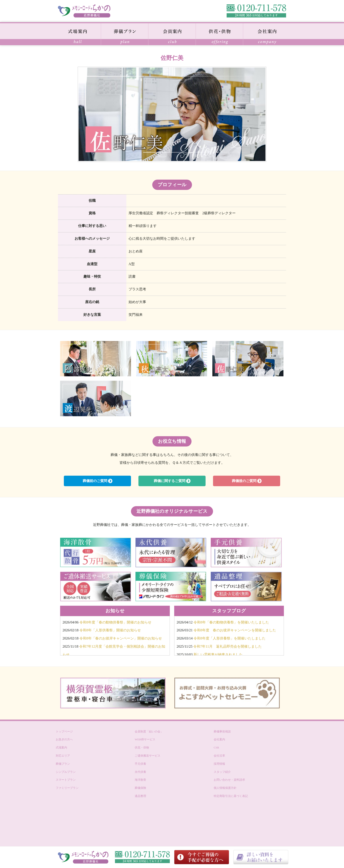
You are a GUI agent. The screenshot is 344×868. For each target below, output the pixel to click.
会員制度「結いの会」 (149, 731)
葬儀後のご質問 (247, 481)
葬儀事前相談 (222, 731)
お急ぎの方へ (64, 739)
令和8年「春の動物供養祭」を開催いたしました (231, 622)
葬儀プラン (63, 764)
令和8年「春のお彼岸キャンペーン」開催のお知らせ (121, 638)
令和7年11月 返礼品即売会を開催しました (227, 646)
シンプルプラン (66, 772)
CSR (216, 747)
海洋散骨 (140, 780)
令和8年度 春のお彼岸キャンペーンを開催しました (235, 630)
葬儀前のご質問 (98, 481)
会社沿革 (219, 756)
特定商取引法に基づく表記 (231, 796)
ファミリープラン (67, 788)
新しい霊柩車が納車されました (218, 655)
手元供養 (140, 764)
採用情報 (219, 764)
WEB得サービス (145, 739)
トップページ (64, 731)
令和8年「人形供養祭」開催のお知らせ (110, 630)
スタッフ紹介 (222, 772)
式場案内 (61, 747)
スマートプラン (66, 780)
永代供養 (140, 772)
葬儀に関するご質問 (172, 481)
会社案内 (219, 739)
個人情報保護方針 (225, 788)
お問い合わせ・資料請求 (229, 780)
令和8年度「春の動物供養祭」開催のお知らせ (115, 622)
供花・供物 (142, 747)
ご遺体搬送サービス (148, 756)
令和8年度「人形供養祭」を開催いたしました (229, 638)
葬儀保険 (140, 788)
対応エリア (63, 756)
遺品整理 (140, 796)
